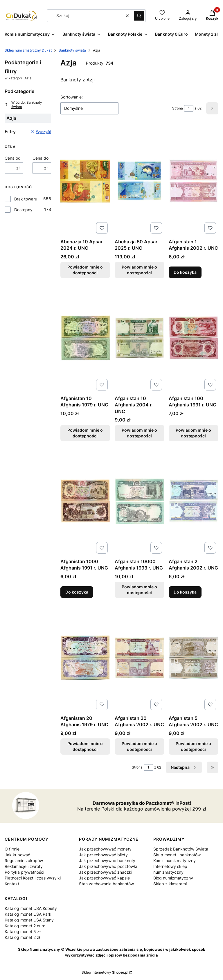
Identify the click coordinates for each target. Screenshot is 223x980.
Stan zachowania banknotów (106, 884)
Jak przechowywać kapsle (104, 878)
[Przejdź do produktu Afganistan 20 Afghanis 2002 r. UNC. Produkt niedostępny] (140, 658)
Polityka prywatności (24, 872)
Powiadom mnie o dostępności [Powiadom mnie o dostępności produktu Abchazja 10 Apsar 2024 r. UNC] (85, 270)
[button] (139, 16)
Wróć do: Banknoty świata (23, 105)
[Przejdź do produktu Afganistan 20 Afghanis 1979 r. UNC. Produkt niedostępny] (85, 658)
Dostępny (23, 210)
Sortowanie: (72, 97)
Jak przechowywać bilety (103, 855)
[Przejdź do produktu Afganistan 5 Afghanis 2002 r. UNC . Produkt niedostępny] (194, 658)
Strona (178, 108)
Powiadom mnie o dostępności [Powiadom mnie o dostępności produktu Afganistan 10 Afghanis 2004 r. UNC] (139, 433)
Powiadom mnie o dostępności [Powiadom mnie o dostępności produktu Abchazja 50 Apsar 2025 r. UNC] (139, 270)
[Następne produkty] (184, 767)
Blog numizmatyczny (173, 878)
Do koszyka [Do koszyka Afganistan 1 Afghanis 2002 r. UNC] (185, 272)
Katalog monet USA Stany (29, 920)
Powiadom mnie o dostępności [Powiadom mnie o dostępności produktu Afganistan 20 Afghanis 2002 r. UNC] (139, 746)
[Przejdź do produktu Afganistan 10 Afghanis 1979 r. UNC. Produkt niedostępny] (85, 338)
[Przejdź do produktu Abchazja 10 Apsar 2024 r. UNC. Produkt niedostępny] (85, 181)
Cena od (13, 158)
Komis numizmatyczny (175, 861)
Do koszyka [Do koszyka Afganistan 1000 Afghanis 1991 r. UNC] (77, 592)
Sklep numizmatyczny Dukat (28, 50)
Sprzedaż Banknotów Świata (181, 849)
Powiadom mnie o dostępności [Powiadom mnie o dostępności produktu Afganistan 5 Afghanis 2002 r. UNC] (194, 746)
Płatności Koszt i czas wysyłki (33, 878)
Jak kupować (17, 855)
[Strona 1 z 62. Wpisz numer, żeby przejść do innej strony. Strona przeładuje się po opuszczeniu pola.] (189, 108)
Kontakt (12, 884)
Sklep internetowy (105, 972)
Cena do (41, 158)
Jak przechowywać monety (105, 849)
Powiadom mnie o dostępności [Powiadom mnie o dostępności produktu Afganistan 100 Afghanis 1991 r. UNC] (194, 433)
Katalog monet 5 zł (23, 931)
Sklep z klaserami (170, 884)
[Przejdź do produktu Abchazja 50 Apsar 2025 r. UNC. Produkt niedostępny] (140, 181)
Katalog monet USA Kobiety (31, 908)
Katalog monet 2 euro (25, 926)
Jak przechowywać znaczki (106, 872)
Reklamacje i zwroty (24, 866)
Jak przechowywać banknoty (107, 861)
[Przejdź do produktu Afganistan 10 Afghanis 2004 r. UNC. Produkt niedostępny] (140, 338)
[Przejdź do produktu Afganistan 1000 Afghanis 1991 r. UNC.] (85, 501)
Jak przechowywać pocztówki (108, 866)
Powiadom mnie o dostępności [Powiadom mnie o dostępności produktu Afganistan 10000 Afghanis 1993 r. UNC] (139, 590)
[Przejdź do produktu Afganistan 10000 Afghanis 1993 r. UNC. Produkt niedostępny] (140, 501)
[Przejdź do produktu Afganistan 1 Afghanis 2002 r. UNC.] (194, 181)
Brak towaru (26, 199)
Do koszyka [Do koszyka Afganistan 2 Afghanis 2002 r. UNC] (185, 592)
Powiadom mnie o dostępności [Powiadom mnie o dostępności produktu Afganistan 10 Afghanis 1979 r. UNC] (85, 433)
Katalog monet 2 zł (22, 937)
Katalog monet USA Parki (28, 914)
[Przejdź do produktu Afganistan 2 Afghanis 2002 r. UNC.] (194, 501)
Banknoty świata (72, 50)
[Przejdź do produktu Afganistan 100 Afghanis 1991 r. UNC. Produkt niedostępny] (194, 338)
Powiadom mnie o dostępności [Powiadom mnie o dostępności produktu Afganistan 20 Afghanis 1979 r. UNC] (85, 746)
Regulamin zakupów (24, 861)
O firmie (12, 849)
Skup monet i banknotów (177, 855)
